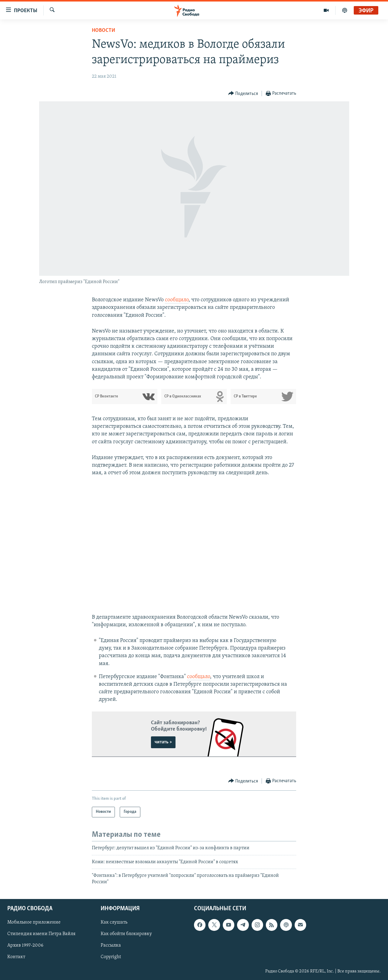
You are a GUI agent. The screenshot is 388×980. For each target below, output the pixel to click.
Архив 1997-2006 (25, 945)
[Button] (243, 94)
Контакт (16, 957)
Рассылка (111, 945)
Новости (104, 30)
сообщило (177, 300)
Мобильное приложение (34, 922)
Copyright (111, 957)
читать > (163, 742)
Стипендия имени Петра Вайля (41, 934)
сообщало (199, 677)
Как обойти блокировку (126, 934)
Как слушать (114, 922)
